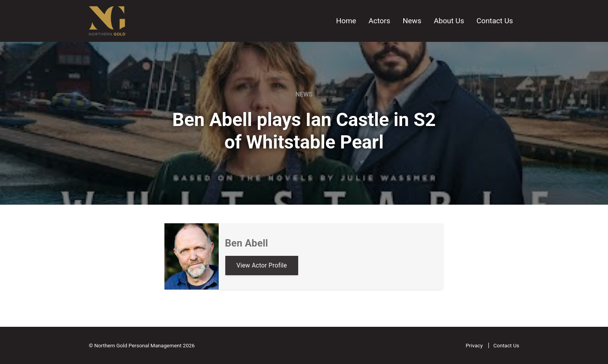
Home (346, 21)
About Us (449, 21)
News (412, 21)
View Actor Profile (262, 265)
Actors (379, 21)
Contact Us (495, 21)
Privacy (475, 345)
